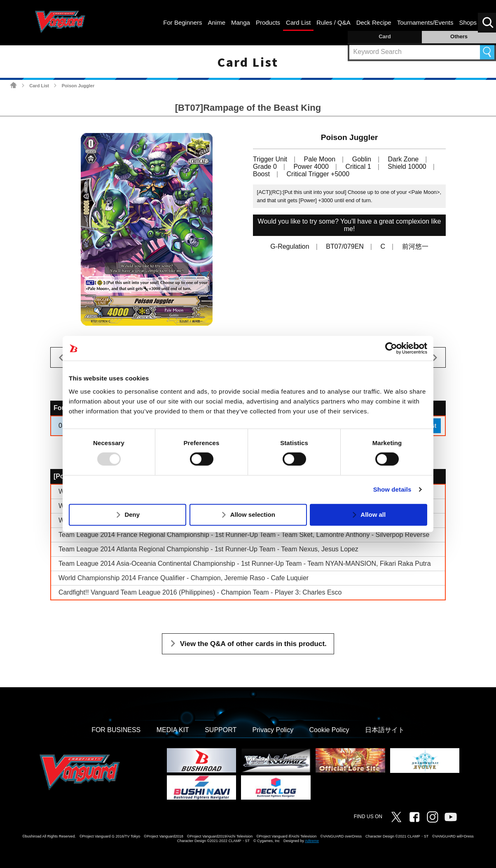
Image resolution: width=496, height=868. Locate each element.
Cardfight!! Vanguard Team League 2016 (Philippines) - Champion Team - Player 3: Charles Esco (200, 592)
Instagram (433, 817)
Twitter (396, 817)
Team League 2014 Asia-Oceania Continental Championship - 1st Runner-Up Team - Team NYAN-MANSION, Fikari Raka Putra (245, 563)
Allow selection (253, 514)
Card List (39, 86)
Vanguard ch (451, 817)
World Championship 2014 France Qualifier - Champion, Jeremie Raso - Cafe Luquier (184, 578)
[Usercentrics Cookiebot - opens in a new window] (391, 348)
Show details (392, 489)
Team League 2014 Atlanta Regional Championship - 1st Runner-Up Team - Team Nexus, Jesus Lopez (208, 549)
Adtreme (312, 841)
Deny (132, 514)
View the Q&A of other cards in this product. (253, 644)
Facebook (414, 817)
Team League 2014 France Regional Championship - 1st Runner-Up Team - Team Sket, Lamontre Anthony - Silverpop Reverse (244, 535)
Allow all (373, 514)
